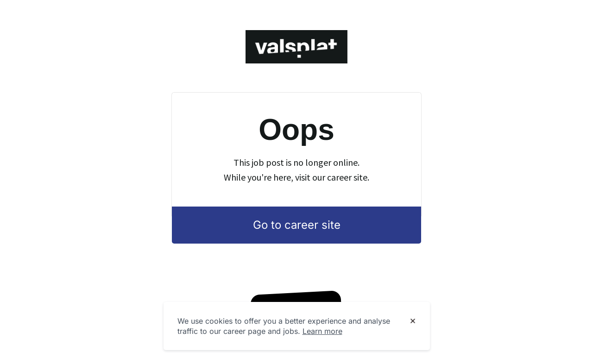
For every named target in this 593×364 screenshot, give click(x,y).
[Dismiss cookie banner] (413, 321)
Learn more (322, 331)
